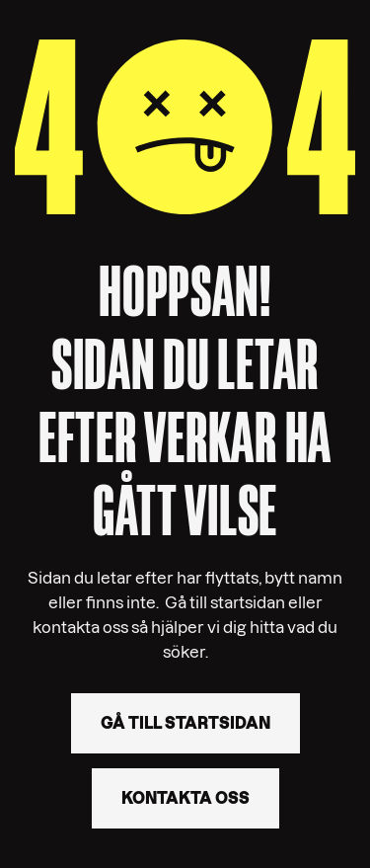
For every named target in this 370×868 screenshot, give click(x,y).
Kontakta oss (185, 798)
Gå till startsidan (185, 723)
